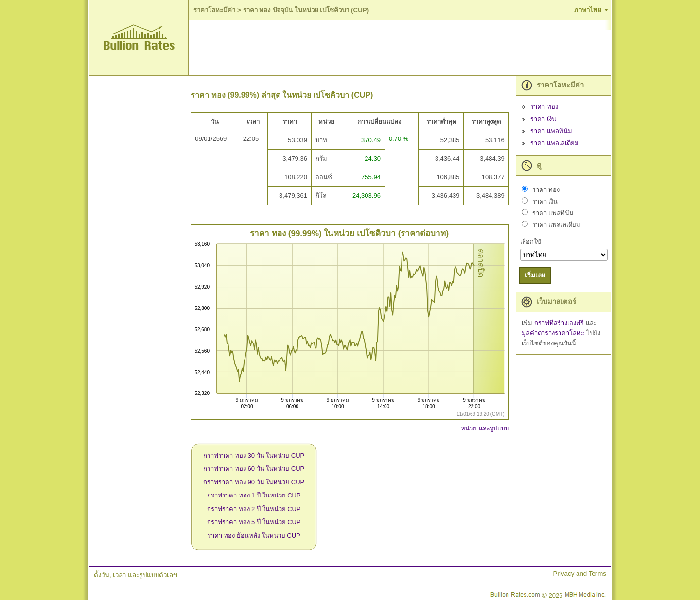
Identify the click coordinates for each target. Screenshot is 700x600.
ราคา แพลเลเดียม (555, 143)
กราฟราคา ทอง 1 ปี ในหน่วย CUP (254, 495)
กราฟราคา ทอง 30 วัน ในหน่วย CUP (254, 455)
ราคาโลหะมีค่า (214, 10)
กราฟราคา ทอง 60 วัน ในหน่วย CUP (254, 469)
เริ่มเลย (535, 275)
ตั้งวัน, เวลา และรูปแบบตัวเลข (136, 575)
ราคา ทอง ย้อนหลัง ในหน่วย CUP (254, 536)
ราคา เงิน (543, 119)
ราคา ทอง (544, 107)
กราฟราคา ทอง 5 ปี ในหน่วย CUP (254, 522)
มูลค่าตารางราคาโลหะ (554, 333)
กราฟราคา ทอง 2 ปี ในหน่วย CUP (254, 509)
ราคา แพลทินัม (551, 131)
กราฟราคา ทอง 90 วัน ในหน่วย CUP (254, 482)
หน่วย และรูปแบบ (485, 428)
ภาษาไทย (588, 10)
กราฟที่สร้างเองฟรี (560, 323)
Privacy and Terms (580, 574)
